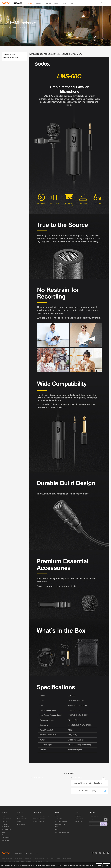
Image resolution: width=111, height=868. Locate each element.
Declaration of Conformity (62, 832)
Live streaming (21, 824)
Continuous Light (7, 819)
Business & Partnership (39, 819)
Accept (99, 865)
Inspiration (48, 3)
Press (36, 853)
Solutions (38, 3)
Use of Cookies (18, 859)
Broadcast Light (6, 824)
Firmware (58, 816)
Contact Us (79, 821)
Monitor (4, 835)
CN (105, 3)
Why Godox (79, 816)
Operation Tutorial (60, 824)
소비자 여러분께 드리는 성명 (54, 859)
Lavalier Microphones (18, 27)
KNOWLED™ (5, 821)
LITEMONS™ (5, 827)
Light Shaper (5, 840)
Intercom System (6, 829)
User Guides (58, 819)
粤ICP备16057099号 (43, 861)
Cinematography (22, 819)
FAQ (56, 829)
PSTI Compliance (67, 859)
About (65, 3)
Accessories (5, 843)
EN (109, 3)
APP (56, 827)
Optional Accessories (11, 57)
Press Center (79, 819)
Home (4, 27)
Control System (6, 838)
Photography (21, 816)
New (71, 3)
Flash (3, 816)
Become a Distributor (39, 821)
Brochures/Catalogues (61, 821)
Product (30, 3)
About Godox (19, 853)
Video (19, 821)
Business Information (39, 859)
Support (57, 3)
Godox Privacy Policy (7, 859)
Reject (107, 865)
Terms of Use (28, 859)
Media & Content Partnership (41, 816)
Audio (9, 27)
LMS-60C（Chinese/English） (85, 791)
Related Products (9, 55)
